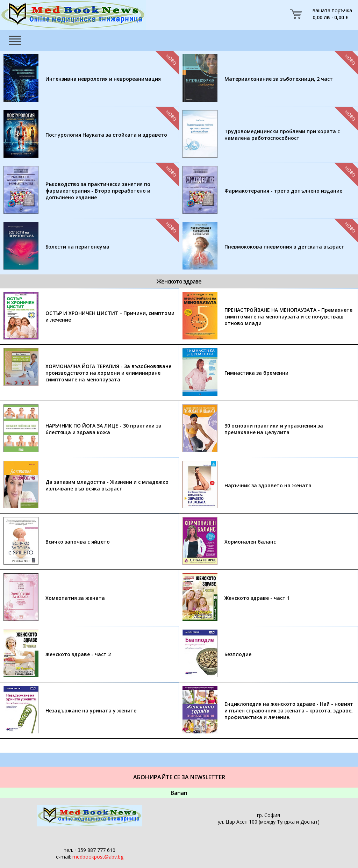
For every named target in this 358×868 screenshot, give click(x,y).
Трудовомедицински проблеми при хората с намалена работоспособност (282, 135)
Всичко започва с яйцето (78, 542)
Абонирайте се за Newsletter (179, 777)
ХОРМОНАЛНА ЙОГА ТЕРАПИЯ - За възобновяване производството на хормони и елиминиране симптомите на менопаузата (108, 373)
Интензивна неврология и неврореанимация (103, 79)
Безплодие (238, 654)
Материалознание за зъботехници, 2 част (279, 79)
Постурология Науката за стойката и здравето (106, 135)
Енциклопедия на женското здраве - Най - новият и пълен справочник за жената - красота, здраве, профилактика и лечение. (289, 711)
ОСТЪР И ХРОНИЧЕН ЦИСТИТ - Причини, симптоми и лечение (110, 316)
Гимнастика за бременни (256, 373)
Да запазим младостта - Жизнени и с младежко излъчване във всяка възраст (107, 485)
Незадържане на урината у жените (91, 711)
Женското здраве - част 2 (78, 654)
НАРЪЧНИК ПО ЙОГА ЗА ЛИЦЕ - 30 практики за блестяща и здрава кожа (103, 429)
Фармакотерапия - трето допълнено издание (283, 191)
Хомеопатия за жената (75, 598)
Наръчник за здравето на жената (268, 485)
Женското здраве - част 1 (257, 598)
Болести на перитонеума (77, 247)
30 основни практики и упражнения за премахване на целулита (274, 429)
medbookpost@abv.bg (98, 857)
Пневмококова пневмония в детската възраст (284, 247)
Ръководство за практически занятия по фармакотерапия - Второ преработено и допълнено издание (98, 191)
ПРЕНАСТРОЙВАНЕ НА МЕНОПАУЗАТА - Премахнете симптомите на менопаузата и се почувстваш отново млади (288, 317)
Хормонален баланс (250, 542)
